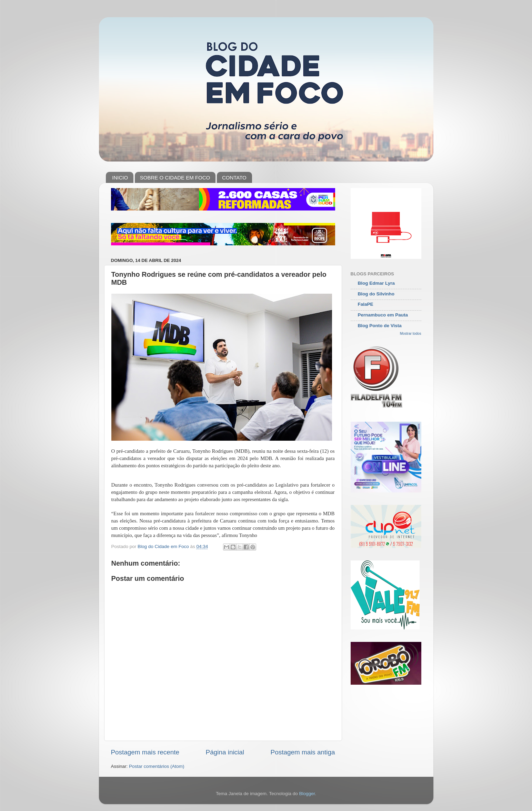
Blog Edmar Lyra (377, 283)
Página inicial (225, 752)
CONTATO (234, 178)
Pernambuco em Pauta (383, 315)
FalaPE (366, 304)
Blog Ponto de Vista (380, 326)
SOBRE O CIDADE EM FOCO (175, 178)
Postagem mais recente (145, 752)
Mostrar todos (411, 334)
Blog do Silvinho (376, 294)
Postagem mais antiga (303, 752)
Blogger (307, 794)
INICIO (120, 178)
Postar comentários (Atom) (157, 766)
